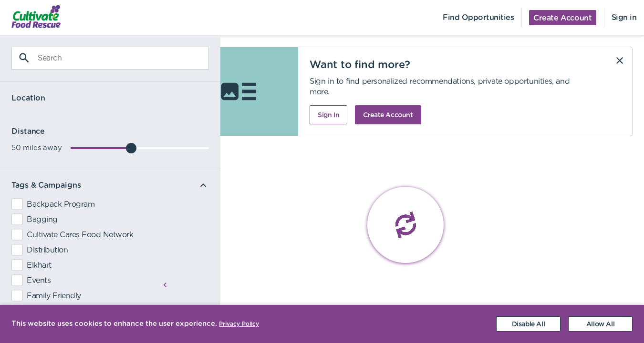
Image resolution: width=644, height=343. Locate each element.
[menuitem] (31, 18)
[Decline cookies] (528, 324)
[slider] (105, 148)
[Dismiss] (620, 61)
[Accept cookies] (600, 324)
